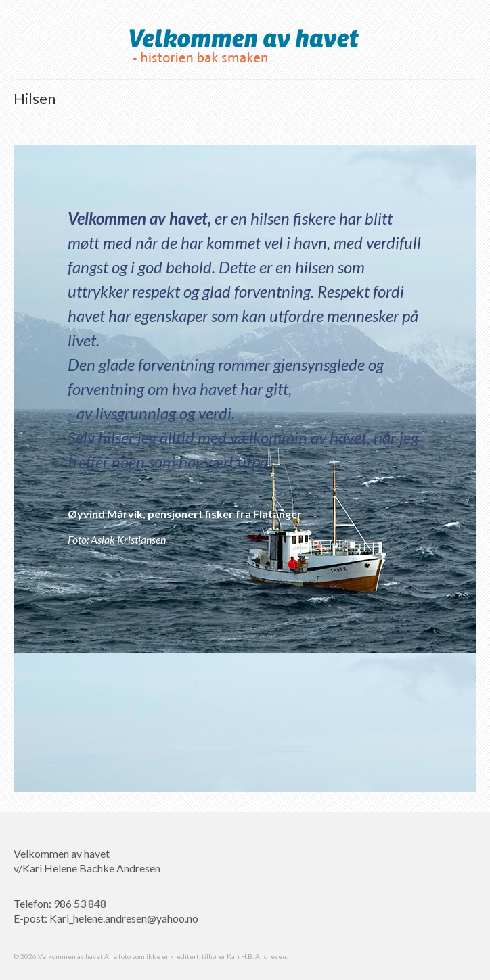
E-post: (31, 918)
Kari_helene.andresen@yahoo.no (124, 918)
